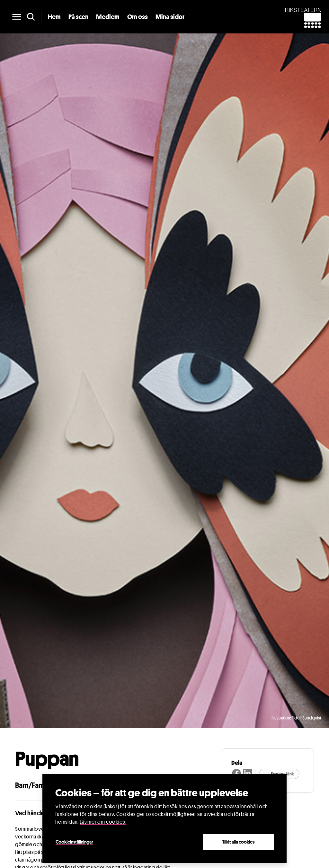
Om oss (138, 17)
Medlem (108, 17)
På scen (78, 17)
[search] (31, 17)
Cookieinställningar (74, 842)
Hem (54, 17)
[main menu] (17, 17)
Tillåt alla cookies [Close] (238, 842)
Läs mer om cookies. (103, 822)
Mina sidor (170, 17)
